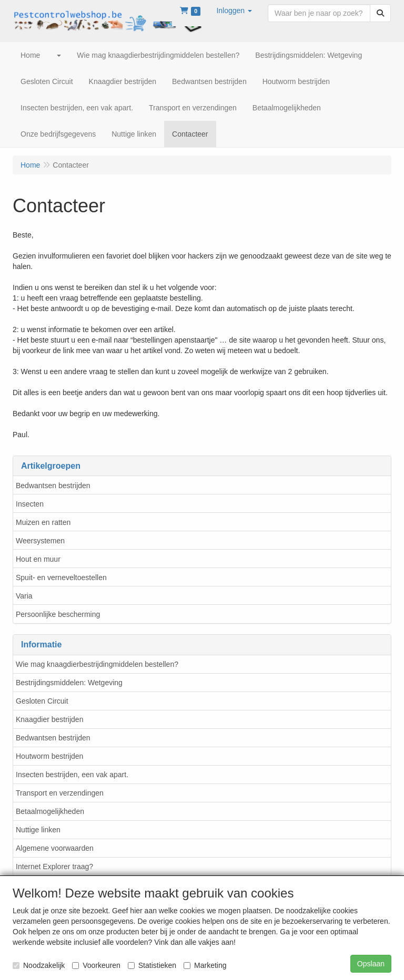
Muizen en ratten (43, 522)
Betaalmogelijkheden (50, 811)
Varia (24, 596)
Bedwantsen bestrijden (53, 486)
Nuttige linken (38, 830)
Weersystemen (40, 541)
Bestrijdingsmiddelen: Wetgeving (69, 683)
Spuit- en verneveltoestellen (61, 577)
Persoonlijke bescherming (58, 614)
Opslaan (371, 964)
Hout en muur (38, 559)
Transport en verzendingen (60, 793)
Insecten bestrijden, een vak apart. (72, 775)
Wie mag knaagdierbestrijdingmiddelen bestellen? (97, 664)
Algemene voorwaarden (55, 848)
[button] (234, 11)
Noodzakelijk (39, 965)
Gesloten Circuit (42, 701)
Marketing (205, 965)
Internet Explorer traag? (54, 866)
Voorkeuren (96, 965)
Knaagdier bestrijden (49, 719)
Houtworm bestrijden (49, 756)
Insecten (30, 504)
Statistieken (152, 965)
